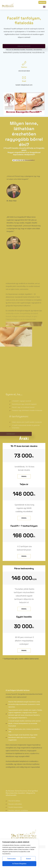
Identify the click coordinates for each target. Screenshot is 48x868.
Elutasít (28, 859)
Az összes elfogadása (19, 864)
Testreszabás (11, 859)
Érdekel (24, 476)
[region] (19, 854)
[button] (44, 7)
